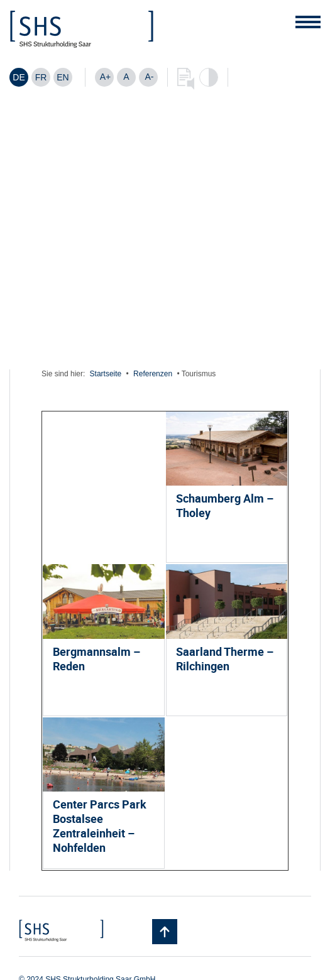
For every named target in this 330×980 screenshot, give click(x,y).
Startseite (106, 374)
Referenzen (153, 374)
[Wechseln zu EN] (63, 77)
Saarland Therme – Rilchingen (225, 659)
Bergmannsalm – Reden (96, 659)
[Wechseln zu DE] (19, 77)
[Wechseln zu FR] (41, 77)
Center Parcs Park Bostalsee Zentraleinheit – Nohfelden (100, 826)
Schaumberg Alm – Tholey (225, 505)
